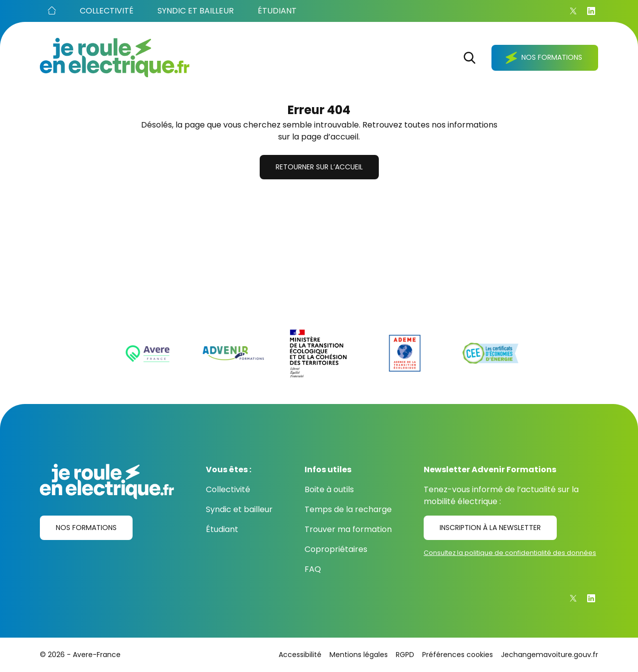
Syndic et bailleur (239, 509)
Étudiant (222, 529)
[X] (573, 11)
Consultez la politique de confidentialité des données (510, 553)
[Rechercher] (470, 58)
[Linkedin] (591, 11)
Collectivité (228, 489)
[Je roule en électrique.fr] (115, 58)
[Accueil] (52, 11)
